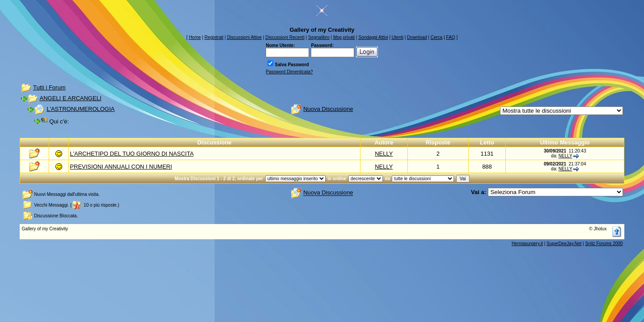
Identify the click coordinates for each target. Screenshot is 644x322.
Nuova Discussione (328, 109)
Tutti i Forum (49, 87)
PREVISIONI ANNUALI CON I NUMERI (121, 167)
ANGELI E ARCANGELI (71, 98)
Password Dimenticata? (289, 72)
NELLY (384, 154)
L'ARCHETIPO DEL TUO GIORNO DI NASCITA (131, 154)
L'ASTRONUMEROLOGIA (80, 109)
